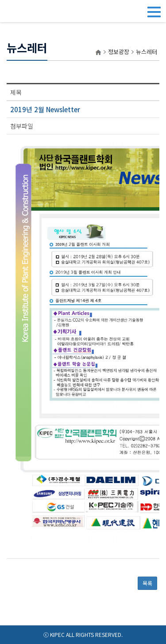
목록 (147, 583)
